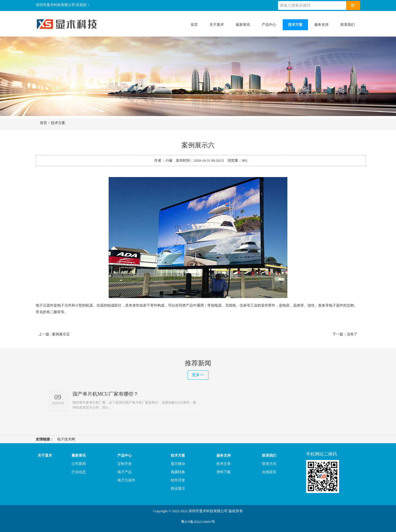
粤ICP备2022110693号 (198, 522)
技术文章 (224, 464)
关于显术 (217, 25)
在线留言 (269, 472)
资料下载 (224, 472)
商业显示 (178, 488)
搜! (353, 5)
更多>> (198, 375)
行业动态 (79, 472)
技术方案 (295, 25)
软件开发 (178, 480)
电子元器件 (126, 480)
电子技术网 (66, 439)
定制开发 (125, 464)
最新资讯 (243, 25)
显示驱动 (178, 464)
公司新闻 (79, 464)
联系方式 (269, 464)
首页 (194, 25)
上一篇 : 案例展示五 (54, 334)
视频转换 (178, 472)
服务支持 (321, 25)
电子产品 (125, 472)
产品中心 (269, 25)
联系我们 (348, 25)
